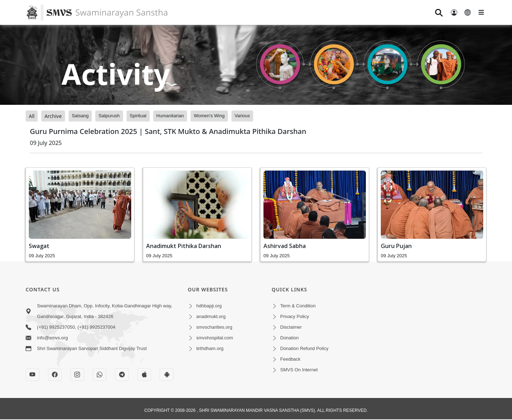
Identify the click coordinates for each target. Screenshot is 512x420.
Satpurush (109, 116)
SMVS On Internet (299, 370)
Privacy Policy (295, 316)
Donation (289, 338)
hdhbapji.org (209, 306)
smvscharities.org (214, 327)
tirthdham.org (210, 348)
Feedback (290, 359)
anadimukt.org (211, 316)
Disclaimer (291, 327)
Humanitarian (170, 116)
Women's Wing (209, 116)
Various (242, 116)
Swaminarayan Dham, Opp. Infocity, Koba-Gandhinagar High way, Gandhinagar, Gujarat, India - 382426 (105, 311)
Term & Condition (298, 306)
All (32, 116)
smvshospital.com (215, 338)
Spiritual (138, 116)
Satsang (80, 116)
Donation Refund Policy (304, 348)
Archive (53, 116)
